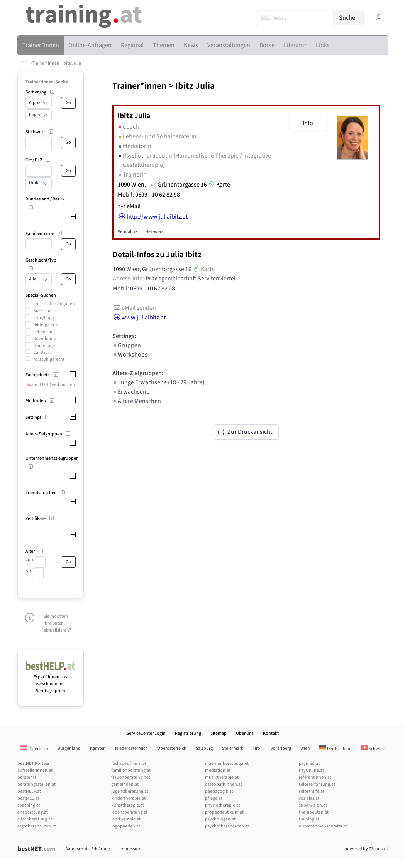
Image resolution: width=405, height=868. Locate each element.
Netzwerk (154, 232)
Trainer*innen (46, 63)
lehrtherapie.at (126, 819)
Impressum (130, 849)
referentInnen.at (315, 777)
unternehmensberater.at (323, 826)
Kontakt (271, 733)
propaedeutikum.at (224, 812)
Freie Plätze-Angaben (54, 304)
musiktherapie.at (222, 777)
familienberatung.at (131, 770)
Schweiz (373, 749)
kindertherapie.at (128, 798)
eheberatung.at (33, 812)
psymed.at (309, 764)
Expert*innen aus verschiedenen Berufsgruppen (51, 680)
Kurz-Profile (45, 311)
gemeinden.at (125, 784)
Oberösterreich (172, 748)
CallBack (42, 352)
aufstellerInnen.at (35, 770)
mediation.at (218, 770)
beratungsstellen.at (36, 784)
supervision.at (313, 805)
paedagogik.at (219, 791)
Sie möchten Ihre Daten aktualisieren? (57, 623)
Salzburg (204, 748)
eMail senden (134, 308)
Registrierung (188, 733)
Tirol (257, 748)
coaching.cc (29, 805)
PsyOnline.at (311, 770)
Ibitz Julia (72, 63)
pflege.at (214, 798)
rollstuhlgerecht (49, 359)
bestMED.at (28, 798)
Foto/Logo (44, 318)
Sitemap (219, 733)
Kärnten (98, 748)
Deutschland (336, 749)
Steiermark (233, 748)
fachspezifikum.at (129, 764)
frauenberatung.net (131, 777)
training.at (309, 819)
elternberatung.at (35, 819)
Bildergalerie (46, 325)
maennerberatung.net (227, 764)
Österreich (34, 749)
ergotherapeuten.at (37, 826)
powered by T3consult (366, 849)
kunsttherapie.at (128, 805)
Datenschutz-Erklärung (88, 849)
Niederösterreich (131, 748)
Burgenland (69, 748)
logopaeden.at (126, 826)
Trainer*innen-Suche (47, 82)
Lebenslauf (44, 332)
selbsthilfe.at (312, 791)
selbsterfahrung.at (317, 784)
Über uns (245, 733)
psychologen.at (220, 819)
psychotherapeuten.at (227, 826)
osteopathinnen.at (224, 784)
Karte (219, 185)
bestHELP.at (29, 791)
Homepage (44, 346)
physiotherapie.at (223, 805)
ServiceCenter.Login (146, 733)
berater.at (27, 777)
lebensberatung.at (129, 812)
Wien (305, 748)
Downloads (44, 339)
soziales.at (309, 798)
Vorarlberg (281, 748)
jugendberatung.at (130, 791)
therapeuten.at (314, 812)
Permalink (127, 232)
